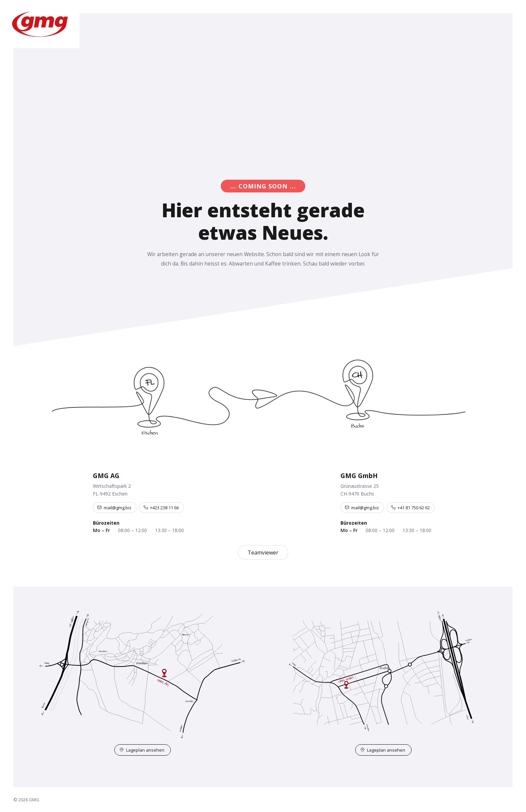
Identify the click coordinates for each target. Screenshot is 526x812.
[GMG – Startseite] (40, 24)
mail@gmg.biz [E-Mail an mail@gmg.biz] (114, 508)
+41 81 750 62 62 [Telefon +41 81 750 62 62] (410, 508)
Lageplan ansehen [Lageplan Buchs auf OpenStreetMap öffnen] (383, 750)
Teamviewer (263, 553)
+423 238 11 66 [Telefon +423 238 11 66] (161, 508)
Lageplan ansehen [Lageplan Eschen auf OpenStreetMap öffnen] (142, 750)
